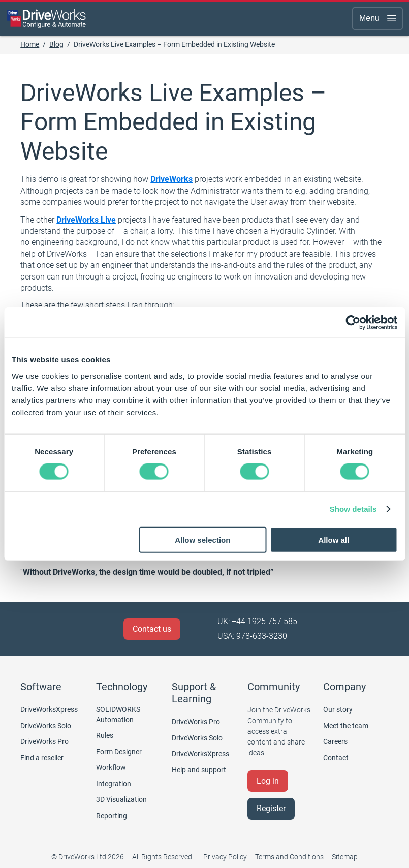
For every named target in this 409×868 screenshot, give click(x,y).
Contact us (152, 629)
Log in (268, 781)
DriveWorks (171, 179)
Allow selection (202, 539)
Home (30, 44)
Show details (353, 509)
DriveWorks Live (86, 220)
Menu (379, 18)
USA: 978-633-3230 (252, 636)
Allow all (334, 539)
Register (271, 808)
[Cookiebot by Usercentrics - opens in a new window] (353, 323)
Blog (56, 44)
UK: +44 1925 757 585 (257, 621)
